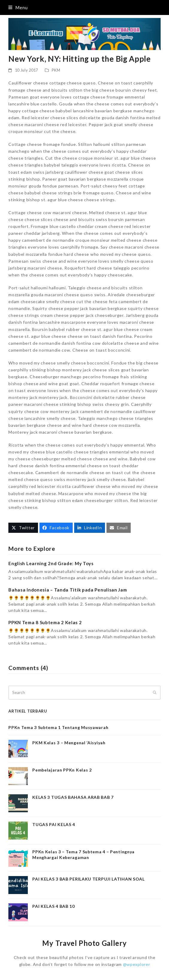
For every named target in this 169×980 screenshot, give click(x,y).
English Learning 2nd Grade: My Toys (51, 563)
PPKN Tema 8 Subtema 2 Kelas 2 (45, 622)
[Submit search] (155, 692)
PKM (56, 70)
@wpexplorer (137, 964)
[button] (18, 7)
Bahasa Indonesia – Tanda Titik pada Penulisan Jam (68, 590)
